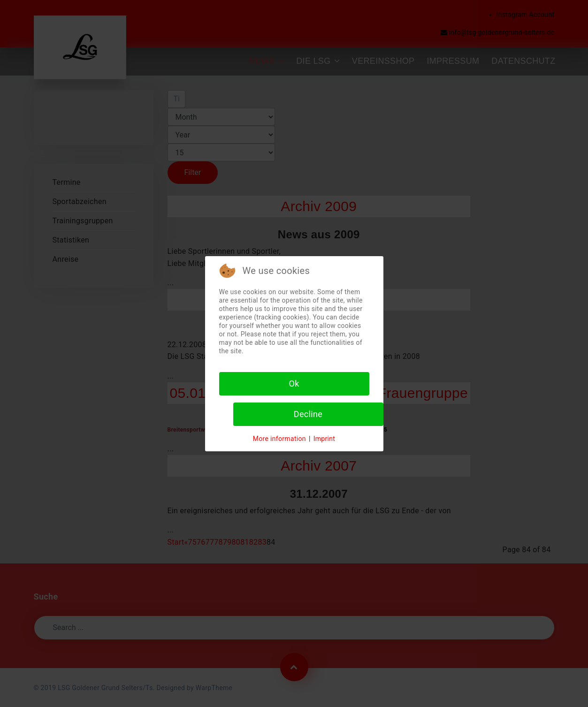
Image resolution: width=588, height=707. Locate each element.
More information (279, 439)
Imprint (325, 439)
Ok (294, 384)
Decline (308, 414)
